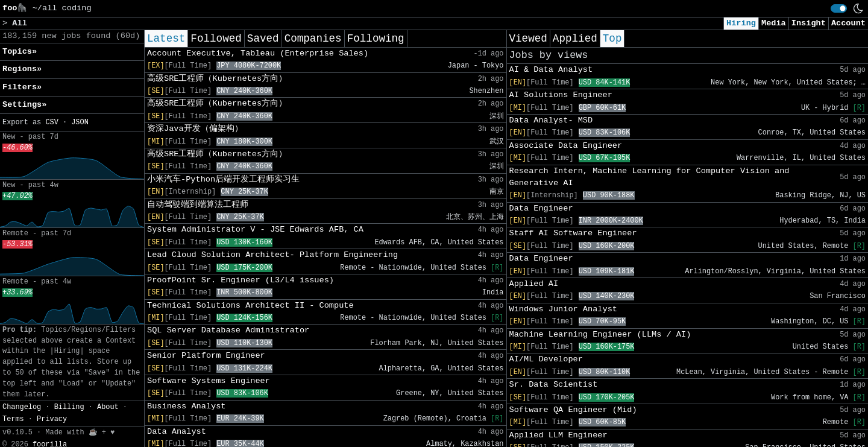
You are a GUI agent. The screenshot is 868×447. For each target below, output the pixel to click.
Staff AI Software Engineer (573, 233)
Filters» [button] (22, 87)
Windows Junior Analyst (563, 309)
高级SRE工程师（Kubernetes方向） (217, 79)
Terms (13, 419)
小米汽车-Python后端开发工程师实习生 (223, 179)
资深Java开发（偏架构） (195, 129)
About (108, 407)
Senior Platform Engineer (206, 356)
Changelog (22, 407)
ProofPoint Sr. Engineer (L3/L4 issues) (241, 280)
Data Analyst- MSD (551, 120)
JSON (80, 122)
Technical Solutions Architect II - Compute (250, 306)
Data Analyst (177, 432)
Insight (809, 23)
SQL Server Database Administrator (228, 330)
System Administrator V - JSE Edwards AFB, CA (255, 230)
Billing (69, 407)
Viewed (528, 39)
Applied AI (534, 284)
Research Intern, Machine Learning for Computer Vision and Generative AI (649, 177)
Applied (575, 39)
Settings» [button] (24, 105)
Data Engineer (541, 208)
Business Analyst (187, 406)
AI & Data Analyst (551, 70)
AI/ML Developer (546, 359)
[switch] (839, 8)
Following (376, 39)
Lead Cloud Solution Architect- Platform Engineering (272, 255)
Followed (216, 39)
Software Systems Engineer (209, 381)
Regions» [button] (22, 69)
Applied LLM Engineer (558, 435)
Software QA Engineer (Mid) (573, 410)
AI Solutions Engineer (561, 95)
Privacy (52, 419)
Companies (313, 39)
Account (848, 23)
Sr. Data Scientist (554, 385)
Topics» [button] (20, 52)
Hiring (741, 23)
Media (774, 23)
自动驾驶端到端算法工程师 (198, 205)
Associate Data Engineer (566, 146)
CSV (52, 122)
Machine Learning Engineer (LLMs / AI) (600, 334)
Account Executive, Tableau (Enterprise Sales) (258, 53)
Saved (263, 39)
